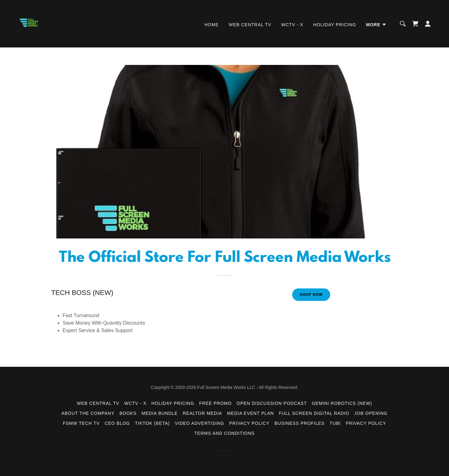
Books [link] (128, 413)
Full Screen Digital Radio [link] (314, 413)
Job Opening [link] (371, 413)
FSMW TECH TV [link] (81, 423)
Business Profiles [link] (299, 423)
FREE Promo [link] (215, 403)
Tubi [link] (335, 423)
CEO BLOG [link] (117, 423)
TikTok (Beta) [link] (152, 423)
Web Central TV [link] (250, 25)
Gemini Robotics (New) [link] (342, 403)
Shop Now (311, 295)
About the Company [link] (88, 413)
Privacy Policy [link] (249, 423)
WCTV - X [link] (292, 25)
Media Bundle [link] (160, 413)
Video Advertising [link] (200, 423)
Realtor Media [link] (202, 413)
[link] (31, 23)
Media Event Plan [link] (250, 413)
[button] (376, 25)
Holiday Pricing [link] (335, 25)
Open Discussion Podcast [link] (272, 403)
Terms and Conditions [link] (224, 433)
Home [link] (212, 25)
